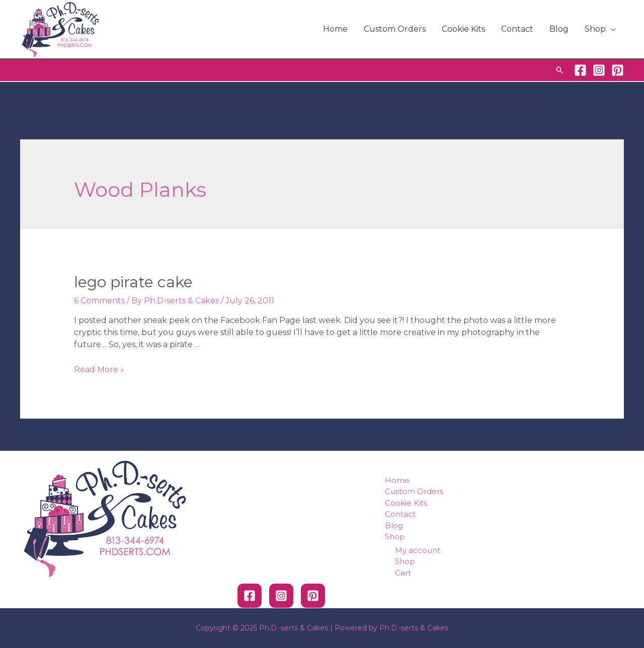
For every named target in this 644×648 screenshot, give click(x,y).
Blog (559, 29)
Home (335, 29)
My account (418, 550)
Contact (517, 29)
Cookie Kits (463, 29)
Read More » (99, 370)
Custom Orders (395, 29)
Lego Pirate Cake (133, 282)
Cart (403, 573)
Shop (595, 29)
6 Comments (99, 301)
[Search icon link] (559, 70)
